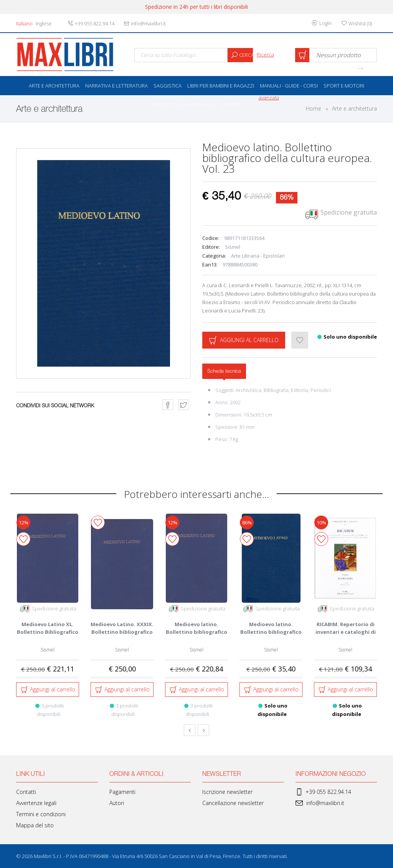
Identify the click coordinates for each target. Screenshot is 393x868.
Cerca (240, 55)
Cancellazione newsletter (233, 803)
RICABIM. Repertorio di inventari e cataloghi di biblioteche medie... (346, 632)
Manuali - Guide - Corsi (289, 86)
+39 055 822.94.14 (323, 792)
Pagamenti (122, 792)
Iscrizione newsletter (227, 792)
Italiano (24, 23)
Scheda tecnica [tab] (224, 371)
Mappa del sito (35, 825)
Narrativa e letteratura (116, 86)
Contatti (26, 792)
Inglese (44, 23)
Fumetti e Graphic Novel (184, 105)
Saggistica (168, 86)
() (357, 23)
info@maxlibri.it (320, 803)
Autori (117, 803)
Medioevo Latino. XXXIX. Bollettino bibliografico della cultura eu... (122, 632)
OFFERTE (231, 105)
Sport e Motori (344, 86)
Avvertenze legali (36, 803)
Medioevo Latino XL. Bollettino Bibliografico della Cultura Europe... (48, 632)
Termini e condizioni (41, 814)
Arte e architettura (54, 86)
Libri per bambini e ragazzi (221, 86)
